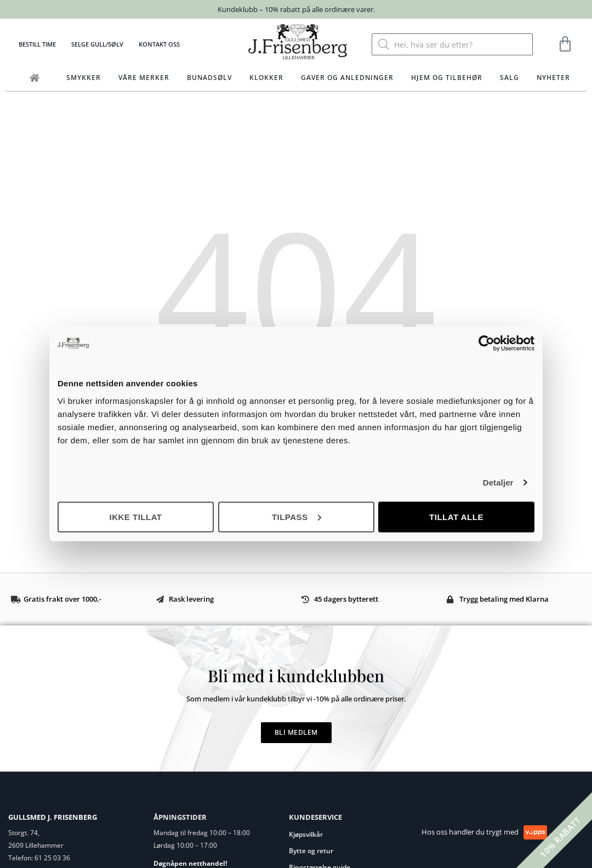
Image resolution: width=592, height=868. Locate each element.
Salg (510, 78)
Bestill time (37, 44)
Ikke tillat (135, 516)
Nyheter (553, 78)
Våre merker (144, 78)
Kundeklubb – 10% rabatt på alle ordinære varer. (296, 9)
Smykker (84, 78)
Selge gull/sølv (97, 44)
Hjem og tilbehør (447, 78)
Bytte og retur (311, 851)
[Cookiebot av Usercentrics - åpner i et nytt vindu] (486, 344)
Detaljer (498, 482)
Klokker (266, 78)
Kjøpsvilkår (306, 834)
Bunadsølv (209, 78)
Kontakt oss (159, 44)
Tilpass (297, 516)
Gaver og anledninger (347, 78)
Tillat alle (456, 516)
